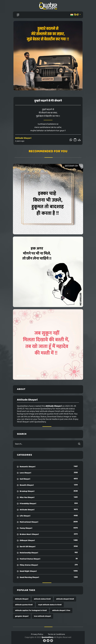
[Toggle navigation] (18, 15)
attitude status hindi (42, 599)
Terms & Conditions (56, 634)
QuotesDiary (47, 637)
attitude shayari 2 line (61, 610)
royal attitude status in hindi (50, 605)
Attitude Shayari (23, 138)
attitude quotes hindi (24, 605)
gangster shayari (22, 616)
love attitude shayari (42, 616)
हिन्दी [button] (75, 15)
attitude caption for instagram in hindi (31, 610)
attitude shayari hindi (65, 599)
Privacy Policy (37, 634)
